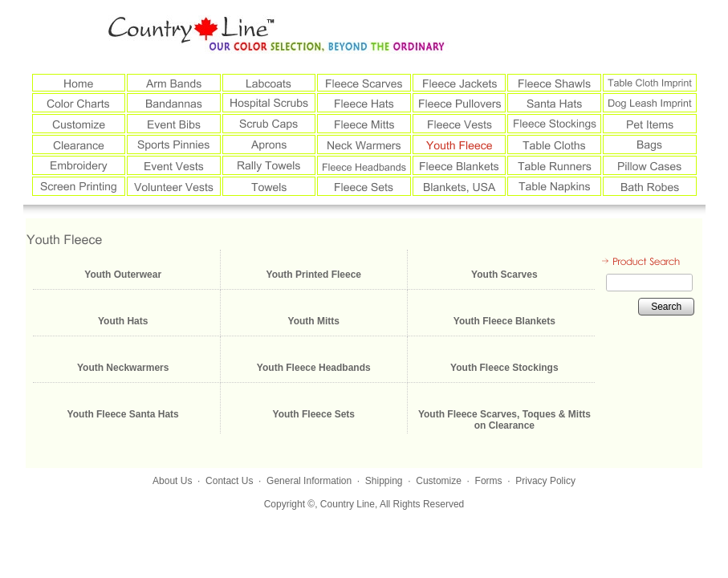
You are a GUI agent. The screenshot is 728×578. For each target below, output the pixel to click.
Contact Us (229, 481)
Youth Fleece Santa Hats (123, 414)
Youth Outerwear (123, 275)
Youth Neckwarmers (123, 368)
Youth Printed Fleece (314, 275)
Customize (439, 481)
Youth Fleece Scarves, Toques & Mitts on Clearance (504, 420)
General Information (309, 481)
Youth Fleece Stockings (504, 368)
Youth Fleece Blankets (504, 321)
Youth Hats (123, 321)
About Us (172, 481)
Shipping (384, 481)
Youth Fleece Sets (314, 414)
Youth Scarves (504, 275)
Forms (489, 481)
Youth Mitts (314, 321)
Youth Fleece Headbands (314, 368)
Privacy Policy (545, 481)
